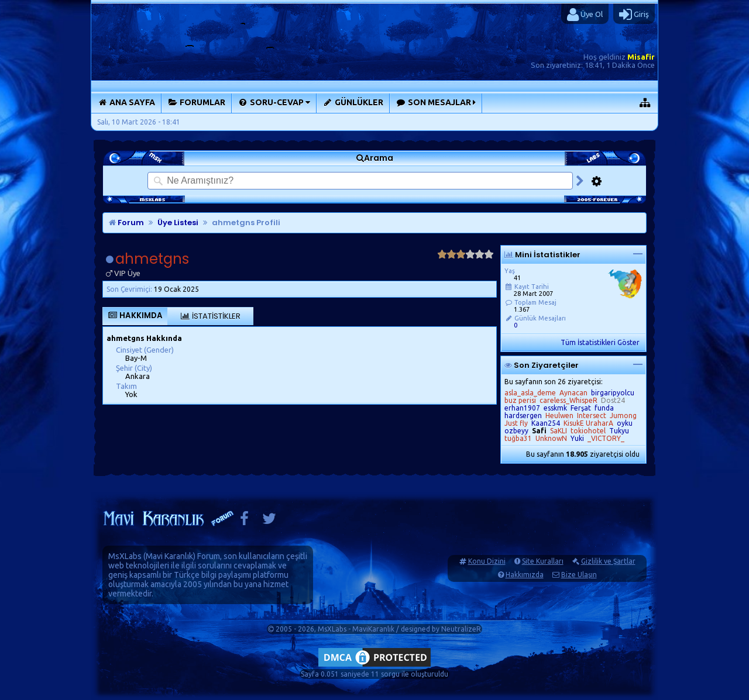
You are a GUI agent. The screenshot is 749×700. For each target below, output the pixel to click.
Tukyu (619, 431)
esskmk (555, 408)
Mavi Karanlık (169, 556)
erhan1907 (522, 408)
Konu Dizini (487, 561)
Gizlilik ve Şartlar (608, 561)
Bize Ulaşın (579, 575)
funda (604, 408)
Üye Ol (585, 15)
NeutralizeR (461, 629)
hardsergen (523, 415)
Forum (126, 223)
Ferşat (581, 408)
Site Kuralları (543, 561)
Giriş (634, 15)
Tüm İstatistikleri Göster (600, 342)
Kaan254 (546, 423)
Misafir (641, 57)
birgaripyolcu (613, 393)
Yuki (577, 438)
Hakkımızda (525, 575)
